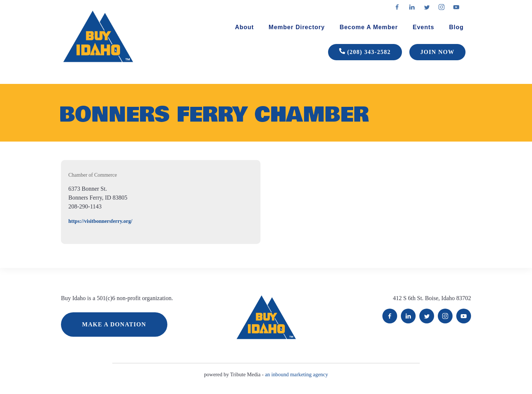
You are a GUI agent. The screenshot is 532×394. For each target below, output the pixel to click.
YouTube (464, 316)
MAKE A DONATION (114, 324)
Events (423, 27)
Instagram (445, 316)
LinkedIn (408, 316)
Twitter (427, 316)
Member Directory (297, 27)
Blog (456, 27)
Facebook (390, 316)
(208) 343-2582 (365, 52)
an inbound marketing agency (296, 374)
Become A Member (369, 27)
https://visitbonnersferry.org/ (100, 221)
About (244, 27)
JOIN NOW (437, 52)
